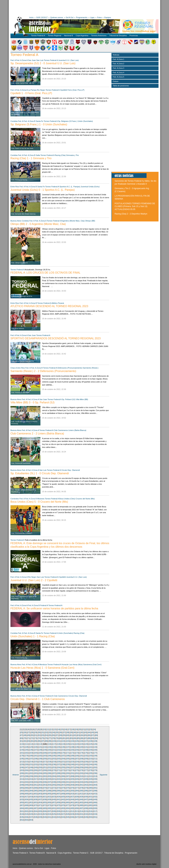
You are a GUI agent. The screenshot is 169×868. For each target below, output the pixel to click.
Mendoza (43, 664)
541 (49, 817)
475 (59, 805)
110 (22, 744)
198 (36, 759)
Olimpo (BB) (90, 221)
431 (91, 797)
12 (51, 729)
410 (72, 794)
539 (40, 817)
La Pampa (32, 90)
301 (40, 776)
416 (22, 797)
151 (54, 750)
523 (45, 814)
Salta (38, 155)
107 (86, 741)
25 (21, 732)
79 (57, 738)
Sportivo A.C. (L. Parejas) (70, 187)
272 (63, 770)
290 (68, 773)
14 (59, 729)
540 (45, 817)
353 (45, 785)
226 (86, 762)
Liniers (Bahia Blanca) (77, 430)
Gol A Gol (70, 17)
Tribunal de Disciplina (118, 36)
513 (77, 811)
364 (95, 785)
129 (31, 747)
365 (22, 788)
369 (40, 788)
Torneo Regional (55, 36)
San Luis (40, 60)
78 (53, 738)
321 (54, 779)
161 (22, 753)
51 (36, 735)
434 (26, 799)
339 (59, 782)
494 (68, 808)
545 (68, 817)
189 (72, 756)
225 (82, 762)
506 (45, 811)
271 (59, 770)
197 (31, 759)
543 (59, 817)
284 (40, 773)
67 (93, 735)
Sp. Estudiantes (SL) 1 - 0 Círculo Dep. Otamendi (40, 473)
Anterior (16, 775)
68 (96, 735)
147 (36, 750)
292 (77, 773)
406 (54, 794)
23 (91, 729)
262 (95, 767)
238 (63, 764)
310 (82, 776)
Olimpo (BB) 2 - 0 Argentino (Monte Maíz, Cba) (38, 224)
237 (59, 764)
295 (91, 773)
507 (49, 811)
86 (82, 738)
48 (25, 735)
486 (31, 808)
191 (82, 756)
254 (59, 767)
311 (86, 776)
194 (95, 756)
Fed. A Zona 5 (119, 77)
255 (63, 767)
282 (31, 773)
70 (25, 738)
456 (49, 802)
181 (36, 756)
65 (85, 735)
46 (96, 732)
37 (64, 732)
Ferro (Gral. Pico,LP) (76, 90)
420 (40, 797)
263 (22, 770)
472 (45, 805)
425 (63, 797)
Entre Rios (15, 187)
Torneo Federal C (81, 853)
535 (22, 817)
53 (43, 735)
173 (77, 753)
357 (63, 785)
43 (85, 732)
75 (43, 738)
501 (22, 811)
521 (36, 814)
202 (54, 759)
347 (95, 782)
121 (72, 744)
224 (77, 762)
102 (63, 741)
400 (26, 794)
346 (91, 782)
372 (54, 788)
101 (59, 741)
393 (72, 791)
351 (36, 785)
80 (61, 738)
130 (36, 747)
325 (72, 779)
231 (31, 764)
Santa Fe (40, 121)
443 (68, 799)
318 (40, 779)
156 (77, 750)
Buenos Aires (16, 221)
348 (22, 785)
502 (26, 811)
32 (46, 732)
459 (63, 802)
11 (48, 729)
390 (59, 791)
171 (68, 753)
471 (40, 805)
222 (68, 762)
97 (43, 741)
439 (49, 799)
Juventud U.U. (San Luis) (68, 60)
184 (49, 756)
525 (54, 814)
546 (72, 817)
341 (68, 782)
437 (40, 799)
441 (59, 799)
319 (45, 779)
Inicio (31, 17)
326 (77, 779)
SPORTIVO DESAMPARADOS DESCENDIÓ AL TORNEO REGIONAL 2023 (56, 338)
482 (91, 805)
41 (78, 732)
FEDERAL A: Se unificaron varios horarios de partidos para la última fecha (54, 608)
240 (72, 764)
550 (91, 817)
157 (82, 750)
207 (77, 759)
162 (26, 753)
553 (26, 820)
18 (73, 729)
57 (57, 735)
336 (45, 782)
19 (76, 729)
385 (36, 791)
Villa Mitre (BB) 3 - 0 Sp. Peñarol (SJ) (33, 402)
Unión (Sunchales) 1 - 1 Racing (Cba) (33, 636)
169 (59, 753)
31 (43, 732)
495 (72, 808)
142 (91, 747)
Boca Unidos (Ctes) (67, 499)
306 (63, 776)
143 (95, 747)
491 (54, 808)
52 (39, 735)
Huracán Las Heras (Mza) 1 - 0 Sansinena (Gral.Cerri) (42, 668)
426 (68, 797)
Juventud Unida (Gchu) (90, 187)
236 (54, 764)
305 (59, 776)
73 (36, 738)
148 (40, 750)
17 (69, 729)
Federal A (44, 605)
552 (22, 820)
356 (59, 785)
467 (22, 805)
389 (54, 791)
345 (86, 782)
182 (40, 756)
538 (36, 817)
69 (21, 738)
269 (49, 770)
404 (45, 794)
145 (26, 750)
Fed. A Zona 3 (119, 68)
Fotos (99, 17)
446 (82, 799)
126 (95, 744)
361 (82, 785)
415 (95, 794)
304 (54, 776)
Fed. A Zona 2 (119, 64)
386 (40, 791)
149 (45, 750)
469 (31, 805)
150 (49, 750)
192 (86, 756)
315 (26, 779)
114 (40, 744)
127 (22, 747)
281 (26, 773)
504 (36, 811)
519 (26, 814)
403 (40, 794)
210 (91, 759)
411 (77, 794)
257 (72, 767)
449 (95, 799)
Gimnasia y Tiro (72, 155)
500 (95, 808)
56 (53, 735)
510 (63, 811)
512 (72, 811)
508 (54, 811)
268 (45, 770)
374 (63, 788)
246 (22, 767)
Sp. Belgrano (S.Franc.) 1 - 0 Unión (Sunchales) (39, 124)
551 (95, 817)
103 (68, 741)
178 (22, 756)
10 (44, 729)
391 (63, 791)
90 (96, 738)
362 (86, 785)
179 (26, 756)
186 (59, 756)
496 (77, 808)
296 (95, 773)
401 (31, 794)
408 (63, 794)
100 (54, 741)
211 (95, 759)
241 (77, 764)
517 (95, 811)
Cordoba (14, 121)
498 (86, 808)
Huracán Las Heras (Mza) (72, 664)
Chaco (13, 368)
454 (40, 802)
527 (63, 814)
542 (54, 817)
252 (49, 767)
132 (45, 747)
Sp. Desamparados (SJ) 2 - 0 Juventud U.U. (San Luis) (43, 63)
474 (54, 805)
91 (21, 741)
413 (86, 794)
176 (91, 753)
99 (50, 741)
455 (45, 802)
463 (82, 802)
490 (49, 808)
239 (68, 764)
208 (82, 759)
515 (86, 811)
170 (63, 753)
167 (49, 753)
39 (71, 732)
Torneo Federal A (38, 36)
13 (55, 729)
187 (63, 756)
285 (45, 773)
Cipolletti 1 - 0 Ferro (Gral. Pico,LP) (31, 93)
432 (95, 797)
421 (45, 797)
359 (72, 785)
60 (68, 735)
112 (31, 744)
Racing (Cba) (60, 155)
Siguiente (103, 775)
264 (26, 770)
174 (82, 753)
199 (40, 759)
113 (36, 744)
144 (22, 750)
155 (72, 750)
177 (95, 753)
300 (36, 776)
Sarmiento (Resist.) (91, 368)
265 (31, 770)
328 (86, 779)
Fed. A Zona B (30, 121)
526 (59, 814)
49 (28, 735)
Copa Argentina (82, 36)
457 (54, 802)
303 (49, 776)
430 (86, 797)
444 (72, 799)
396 (86, 791)
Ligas (92, 17)
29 (36, 732)
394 (77, 791)
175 (86, 753)
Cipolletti (64, 90)
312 (91, 776)
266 (36, 770)
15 (62, 729)
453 (36, 802)
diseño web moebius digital (146, 864)
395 (82, 791)
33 (50, 732)
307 (68, 776)
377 (77, 788)
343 (77, 782)
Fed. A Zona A (22, 60)
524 (49, 814)
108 (91, 741)
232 (36, 764)
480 (82, 805)
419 (36, 797)
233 (40, 764)
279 (95, 770)
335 (40, 782)
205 (68, 759)
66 (89, 735)
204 (63, 759)
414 (91, 794)
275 (77, 770)
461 (72, 802)
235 (49, 764)
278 (91, 770)
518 (22, 814)
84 (75, 738)
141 (86, 747)
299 (31, 776)
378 (82, 788)
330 (95, 779)
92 (25, 741)
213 (26, 762)
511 (68, 811)
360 (77, 785)
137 (68, 747)
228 (95, 762)
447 (86, 799)
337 (49, 782)
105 (77, 741)
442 (63, 799)
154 (68, 750)
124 (86, 744)
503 (31, 811)
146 (31, 750)
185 (54, 756)
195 (22, 759)
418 (31, 797)
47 (21, 735)
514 (82, 811)
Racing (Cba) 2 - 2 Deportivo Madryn (131, 214)
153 (63, 750)
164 (36, 753)
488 (40, 808)
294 (86, 773)
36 (61, 732)
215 (36, 762)
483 (95, 805)
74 (39, 738)
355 (54, 785)
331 (22, 782)
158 (86, 750)
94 (32, 741)
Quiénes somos (57, 17)
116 (49, 744)
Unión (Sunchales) (85, 121)
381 (95, 788)
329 (91, 779)
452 (31, 802)
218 (49, 762)
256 (68, 767)
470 (36, 805)
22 (87, 729)
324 (68, 779)
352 (40, 785)
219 (54, 762)
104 (72, 741)
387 (45, 791)
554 (31, 820)
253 (54, 767)
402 (36, 794)
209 (86, 759)
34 (53, 732)
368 (36, 788)
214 (31, 762)
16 (66, 729)
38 (68, 732)
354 (49, 785)
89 (93, 738)
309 (77, 776)
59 (64, 735)
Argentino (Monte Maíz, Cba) (73, 221)
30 (39, 732)
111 (26, 744)
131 (40, 747)
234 (45, 764)
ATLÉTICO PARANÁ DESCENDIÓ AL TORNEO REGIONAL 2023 (49, 306)
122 (77, 744)
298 (26, 776)
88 (89, 738)
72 (32, 738)
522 (40, 814)
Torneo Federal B (37, 853)
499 (91, 808)
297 (22, 776)
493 (63, 808)
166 (45, 753)
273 (68, 770)
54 (46, 735)
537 (31, 817)
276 (82, 770)
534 (95, 814)
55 (50, 735)
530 (77, 814)
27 (28, 732)
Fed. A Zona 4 (119, 73)
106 (82, 741)
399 (22, 794)
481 (86, 805)
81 (64, 738)
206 (72, 759)
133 (49, 747)
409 (68, 794)
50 (32, 735)
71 (28, 738)
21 (84, 729)
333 (31, 782)
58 (61, 735)
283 (36, 773)
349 (26, 785)
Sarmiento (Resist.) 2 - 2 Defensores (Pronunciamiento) (43, 371)
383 (26, 791)
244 (91, 764)
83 (71, 738)
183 (45, 756)
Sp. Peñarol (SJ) (69, 399)
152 (59, 750)
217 (45, 762)
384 (31, 791)
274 (72, 770)
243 (86, 764)
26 (25, 732)
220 (59, 762)
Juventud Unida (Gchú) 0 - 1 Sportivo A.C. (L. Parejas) (43, 190)
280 (22, 773)
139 (77, 747)
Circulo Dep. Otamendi (71, 470)
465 (91, 802)
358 (68, 785)
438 (45, 799)
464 (86, 802)
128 (26, 747)
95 (36, 741)
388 (49, 791)
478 (72, 805)
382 (22, 791)
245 (95, 764)
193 (91, 756)
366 (26, 788)
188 (68, 756)
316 (31, 779)
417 (26, 797)
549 (86, 817)
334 (36, 782)
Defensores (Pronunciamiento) (70, 368)
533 (91, 814)
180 (31, 756)
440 (54, 799)
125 (91, 744)
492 (59, 808)
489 (45, 808)
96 (39, 741)
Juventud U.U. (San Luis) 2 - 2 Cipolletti (34, 580)
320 (49, 779)
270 (54, 770)
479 (77, 805)
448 (91, 799)
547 (77, 817)
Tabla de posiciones (121, 86)
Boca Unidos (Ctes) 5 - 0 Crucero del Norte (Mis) (39, 502)
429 (82, 797)
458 (59, 802)
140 (82, 747)
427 (72, 797)
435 (31, 799)
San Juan (32, 60)
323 (63, 779)
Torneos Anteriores (99, 36)
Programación (82, 17)
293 (82, 773)
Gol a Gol (39, 848)
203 (59, 759)
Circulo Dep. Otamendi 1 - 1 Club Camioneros (38, 699)
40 (75, 732)
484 (22, 808)
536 (26, 817)
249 (36, 767)
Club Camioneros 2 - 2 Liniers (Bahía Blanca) (37, 434)
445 (77, 799)
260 (86, 767)
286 (49, 773)
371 (49, 788)
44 (89, 732)
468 (26, 805)
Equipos (108, 17)
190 (77, 756)
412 (82, 794)
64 (82, 735)
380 (91, 788)
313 (95, 776)
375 (68, 788)
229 (22, 764)
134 (54, 747)
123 (82, 744)
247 (26, 767)
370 (45, 788)
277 (86, 770)
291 (72, 773)
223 (72, 762)
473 (49, 805)
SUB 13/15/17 (42, 17)
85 (78, 738)
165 (40, 753)
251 (45, 767)
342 (72, 782)
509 (59, 811)
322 (59, 779)
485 (26, 808)
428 (77, 797)
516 (91, 811)
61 (71, 735)
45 (93, 732)
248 (31, 767)
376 (72, 788)
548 (82, 817)
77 (50, 738)
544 (63, 817)
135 (59, 747)
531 (82, 814)
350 (31, 785)
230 (26, 764)
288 (59, 773)
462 (77, 802)
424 (59, 797)
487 (36, 808)
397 (91, 791)
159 (91, 750)
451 (26, 802)
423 (54, 797)
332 (26, 782)
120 (68, 744)
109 (95, 741)
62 (75, 735)
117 (54, 744)
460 (68, 802)
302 (45, 776)
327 (82, 779)
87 (85, 738)
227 (91, 762)
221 (63, 762)
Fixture (116, 81)
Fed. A (13, 60)
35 (57, 732)
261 (91, 767)
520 (31, 814)
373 (59, 788)
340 (63, 782)
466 (95, 802)
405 (49, 794)
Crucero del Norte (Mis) (85, 499)
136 (63, 747)
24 (94, 729)
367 (31, 788)
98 (46, 741)
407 (59, 794)
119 (63, 744)
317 (36, 779)
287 (54, 773)
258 (77, 767)
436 (36, 799)
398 (95, 791)
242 (82, 764)
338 (54, 782)
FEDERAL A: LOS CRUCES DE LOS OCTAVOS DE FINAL (45, 273)
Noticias (116, 55)
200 (45, 759)
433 (22, 799)
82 (68, 738)
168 (54, 753)
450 (22, 802)
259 (82, 767)
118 (59, 744)
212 (22, 762)
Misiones (41, 499)
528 (68, 814)
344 (82, 782)
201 (49, 759)
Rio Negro (41, 90)
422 (49, 797)
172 (72, 753)
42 (82, 732)
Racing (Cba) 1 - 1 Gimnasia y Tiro (31, 158)
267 (40, 770)
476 (63, 805)
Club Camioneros (61, 430)
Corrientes (15, 499)
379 (86, 788)
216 (40, 762)
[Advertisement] (59, 7)
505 (40, 811)
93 (28, 741)
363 (91, 785)
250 (40, 767)
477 (68, 805)
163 (31, 753)
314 (22, 779)
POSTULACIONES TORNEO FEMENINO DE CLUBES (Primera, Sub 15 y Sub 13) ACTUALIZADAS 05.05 (135, 206)
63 (78, 735)
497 (82, 808)
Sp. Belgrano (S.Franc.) (68, 121)
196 (26, 759)
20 (80, 729)
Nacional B (68, 36)
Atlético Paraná (58, 303)
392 (68, 791)
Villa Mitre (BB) (82, 399)
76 (46, 738)
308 (72, 776)
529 (72, 814)
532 (86, 814)
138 (72, 747)
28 (32, 732)
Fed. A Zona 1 (119, 59)
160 (95, 750)
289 (63, 773)
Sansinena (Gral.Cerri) (92, 664)
